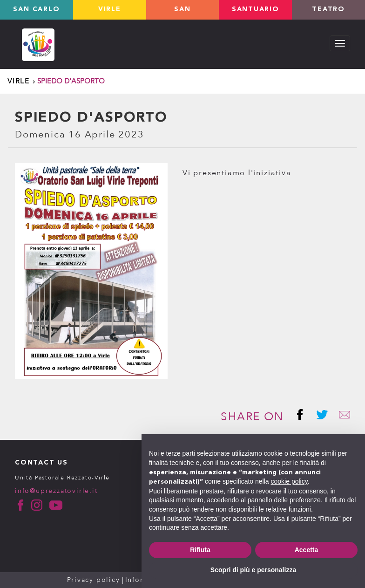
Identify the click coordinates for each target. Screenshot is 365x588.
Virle (110, 10)
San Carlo (36, 10)
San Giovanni (182, 13)
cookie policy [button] (289, 481)
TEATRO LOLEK (328, 13)
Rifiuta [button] (200, 550)
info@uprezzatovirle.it (56, 491)
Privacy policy (93, 580)
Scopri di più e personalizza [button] (253, 570)
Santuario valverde (256, 13)
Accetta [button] (307, 550)
